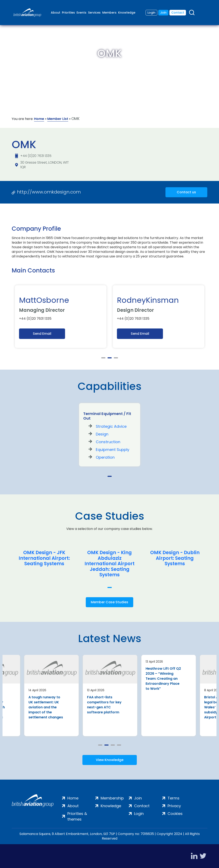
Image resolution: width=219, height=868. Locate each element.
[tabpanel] (61, 317)
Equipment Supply (113, 450)
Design (102, 434)
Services (94, 13)
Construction (108, 442)
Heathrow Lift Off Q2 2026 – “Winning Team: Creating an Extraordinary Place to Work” (163, 679)
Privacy (174, 806)
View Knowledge (110, 760)
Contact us (186, 192)
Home (39, 119)
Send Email (42, 334)
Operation (105, 457)
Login (151, 13)
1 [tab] (103, 358)
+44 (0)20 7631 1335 (36, 156)
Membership (112, 798)
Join (163, 13)
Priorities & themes (77, 816)
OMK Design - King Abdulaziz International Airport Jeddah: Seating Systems (109, 564)
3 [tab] (116, 358)
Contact (178, 13)
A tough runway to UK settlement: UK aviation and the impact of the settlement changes (46, 707)
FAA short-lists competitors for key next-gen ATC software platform (104, 705)
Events (81, 13)
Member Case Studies (109, 602)
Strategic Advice (111, 426)
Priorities (68, 13)
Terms (174, 798)
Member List (58, 119)
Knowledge (127, 13)
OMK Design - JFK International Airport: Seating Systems (44, 558)
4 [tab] (119, 745)
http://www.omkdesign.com (49, 192)
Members (109, 13)
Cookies (175, 814)
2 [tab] (110, 358)
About (56, 13)
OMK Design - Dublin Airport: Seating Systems (175, 558)
